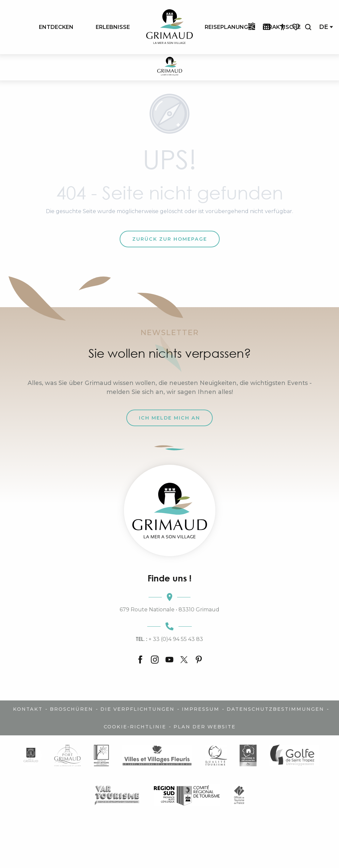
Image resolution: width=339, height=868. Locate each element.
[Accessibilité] (282, 27)
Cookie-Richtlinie (135, 727)
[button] (308, 27)
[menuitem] (56, 27)
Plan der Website (205, 727)
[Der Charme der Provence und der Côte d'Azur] (170, 67)
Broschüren (71, 709)
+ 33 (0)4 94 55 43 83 (169, 639)
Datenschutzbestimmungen (275, 709)
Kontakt (28, 709)
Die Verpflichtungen (137, 709)
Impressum (201, 709)
